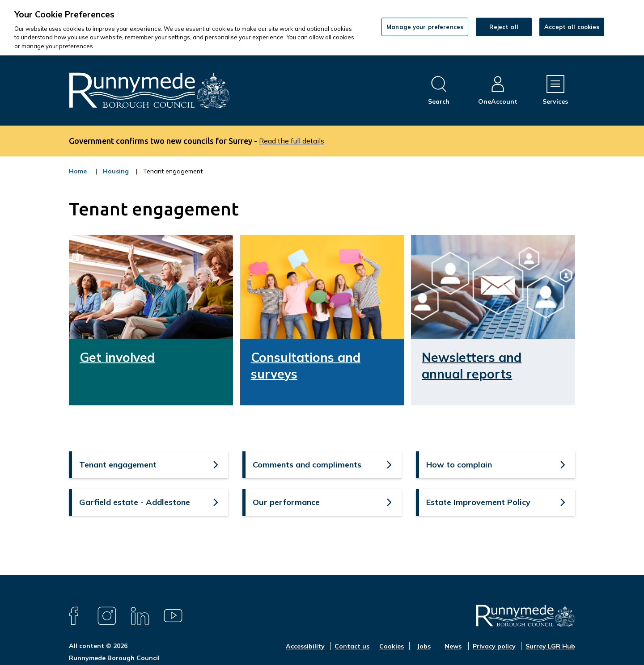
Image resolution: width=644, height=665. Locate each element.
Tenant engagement (118, 465)
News (453, 646)
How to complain (459, 465)
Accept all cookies (572, 26)
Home (78, 171)
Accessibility (305, 646)
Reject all (504, 26)
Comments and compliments (307, 465)
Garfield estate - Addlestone (135, 502)
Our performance (286, 502)
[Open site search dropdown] (439, 90)
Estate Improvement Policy (478, 502)
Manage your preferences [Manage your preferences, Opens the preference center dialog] (425, 26)
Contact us (352, 646)
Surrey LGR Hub (550, 646)
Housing (116, 177)
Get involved (117, 357)
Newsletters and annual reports (472, 365)
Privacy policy (494, 646)
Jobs (424, 646)
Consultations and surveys (306, 365)
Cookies (392, 646)
